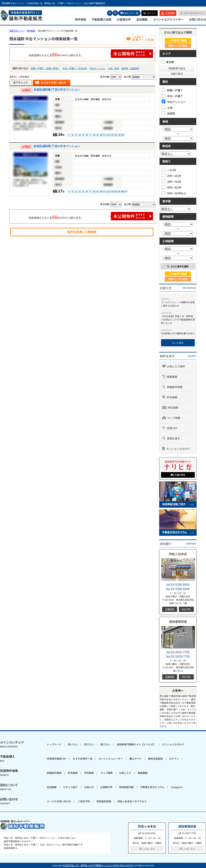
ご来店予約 (84, 801)
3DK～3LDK (171, 181)
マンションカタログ (173, 744)
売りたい (89, 744)
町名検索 (73, 773)
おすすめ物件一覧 (82, 759)
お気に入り (125, 773)
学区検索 (89, 773)
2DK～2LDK (171, 175)
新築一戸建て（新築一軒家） (46, 68)
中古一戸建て (172, 96)
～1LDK (169, 170)
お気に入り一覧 (129, 13)
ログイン (174, 759)
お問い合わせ (198, 19)
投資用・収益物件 (130, 68)
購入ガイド (135, 759)
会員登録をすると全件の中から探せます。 (91, 54)
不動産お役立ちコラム (152, 787)
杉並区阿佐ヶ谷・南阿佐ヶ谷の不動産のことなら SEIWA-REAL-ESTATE (98, 865)
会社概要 (142, 19)
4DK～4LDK (171, 187)
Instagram (177, 787)
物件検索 (81, 19)
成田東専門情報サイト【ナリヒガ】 (136, 744)
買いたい (73, 744)
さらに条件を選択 (178, 266)
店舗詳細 (169, 609)
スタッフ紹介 (70, 787)
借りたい (105, 744)
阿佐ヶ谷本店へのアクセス (132, 801)
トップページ (54, 744)
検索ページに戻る (178, 46)
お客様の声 (124, 19)
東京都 (168, 62)
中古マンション (97, 68)
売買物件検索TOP (57, 759)
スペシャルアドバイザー (168, 19)
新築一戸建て (172, 90)
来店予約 (186, 609)
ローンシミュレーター (111, 759)
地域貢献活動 (126, 787)
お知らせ (89, 787)
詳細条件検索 (54, 773)
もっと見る (178, 343)
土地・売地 (113, 68)
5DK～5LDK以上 (174, 193)
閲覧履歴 (143, 773)
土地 (167, 107)
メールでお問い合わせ (59, 801)
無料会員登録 (155, 759)
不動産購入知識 (101, 19)
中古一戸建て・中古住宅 (75, 68)
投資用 (168, 113)
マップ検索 (106, 773)
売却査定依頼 (104, 801)
